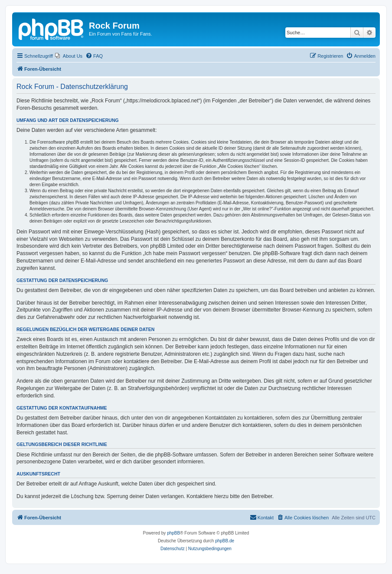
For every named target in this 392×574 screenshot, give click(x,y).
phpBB (173, 533)
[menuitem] (69, 56)
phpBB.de (225, 541)
